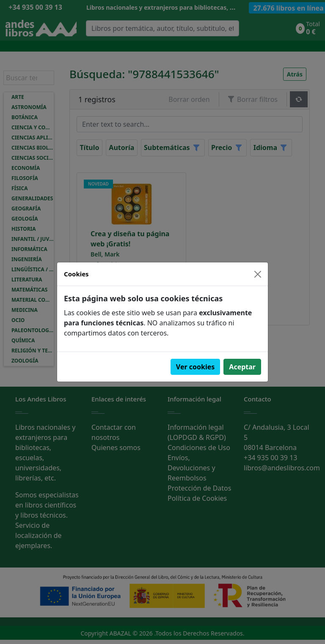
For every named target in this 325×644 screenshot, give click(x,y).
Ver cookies (196, 367)
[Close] (258, 274)
